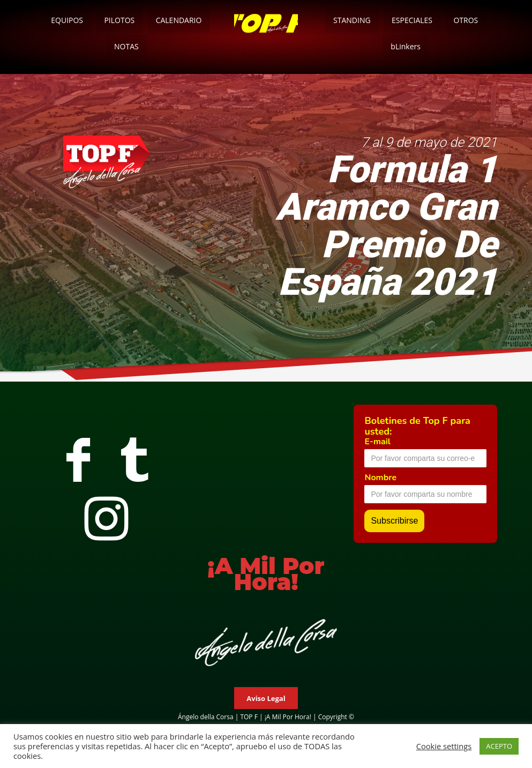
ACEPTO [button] (499, 746)
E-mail (377, 442)
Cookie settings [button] (444, 746)
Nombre (380, 478)
